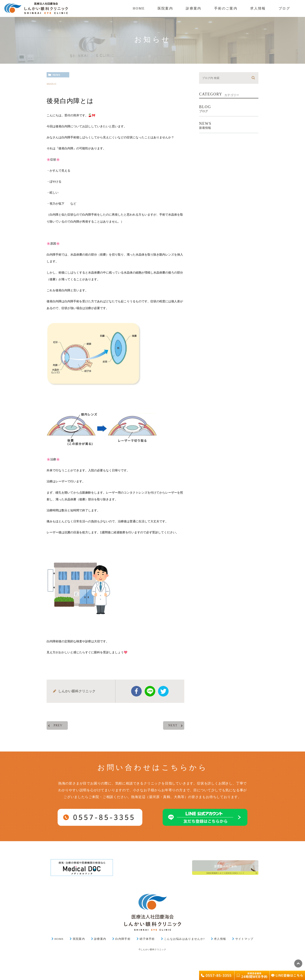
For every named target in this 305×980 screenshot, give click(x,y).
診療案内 (100, 939)
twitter (163, 691)
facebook (136, 691)
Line (150, 691)
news (56, 75)
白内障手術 (123, 939)
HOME (59, 939)
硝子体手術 (147, 939)
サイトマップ (244, 939)
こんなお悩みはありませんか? (184, 939)
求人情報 (220, 939)
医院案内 (79, 939)
